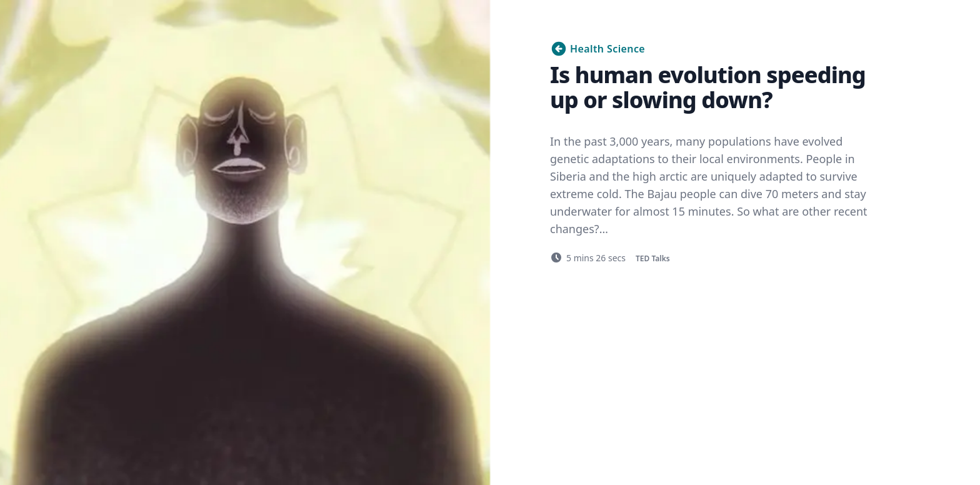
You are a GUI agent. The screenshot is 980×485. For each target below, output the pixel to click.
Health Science (597, 49)
